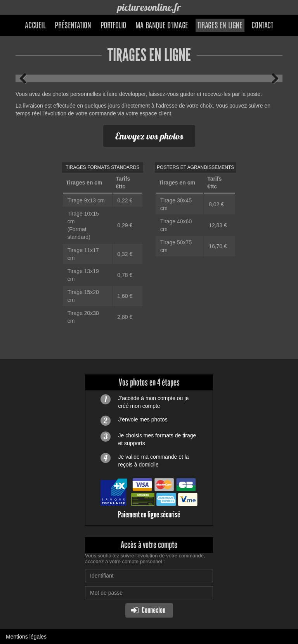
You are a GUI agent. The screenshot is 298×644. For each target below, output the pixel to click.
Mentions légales (26, 637)
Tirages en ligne (220, 26)
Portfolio (113, 26)
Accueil (35, 26)
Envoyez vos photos (149, 136)
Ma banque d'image (162, 26)
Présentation (73, 26)
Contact (262, 26)
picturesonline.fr (149, 7)
